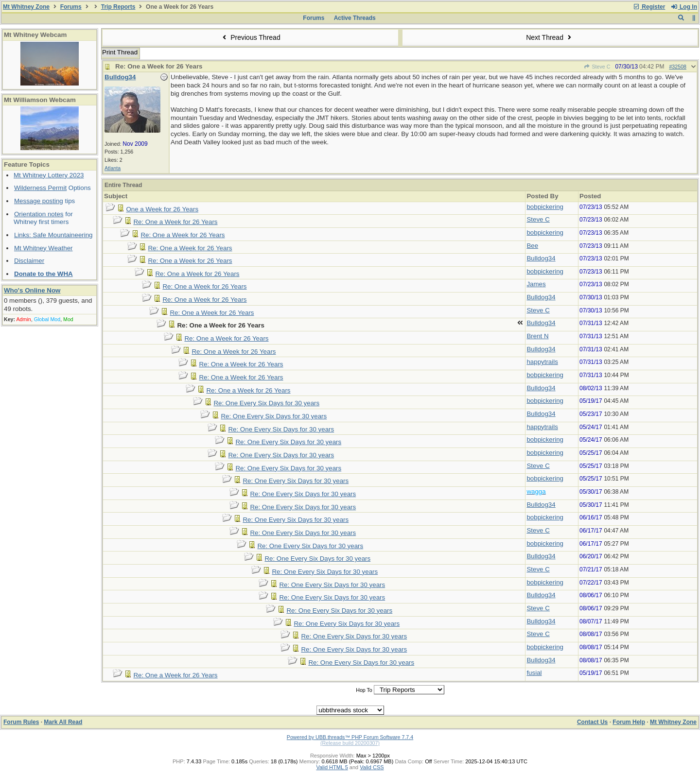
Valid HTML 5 (332, 767)
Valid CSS (372, 767)
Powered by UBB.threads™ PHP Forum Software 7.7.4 (350, 737)
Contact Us (592, 722)
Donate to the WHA (44, 274)
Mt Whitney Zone (26, 7)
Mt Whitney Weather (44, 248)
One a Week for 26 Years (162, 209)
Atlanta (113, 168)
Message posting (39, 201)
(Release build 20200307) (350, 743)
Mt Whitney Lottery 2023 (49, 175)
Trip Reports (118, 7)
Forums (71, 7)
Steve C (597, 67)
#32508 (678, 67)
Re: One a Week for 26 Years (175, 222)
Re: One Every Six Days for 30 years (266, 403)
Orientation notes (39, 214)
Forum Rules (21, 722)
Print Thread (120, 52)
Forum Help (629, 722)
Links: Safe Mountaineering (53, 235)
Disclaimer (29, 261)
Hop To (364, 690)
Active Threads (355, 18)
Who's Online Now (32, 290)
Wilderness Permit (40, 188)
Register (649, 7)
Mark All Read (63, 722)
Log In (684, 7)
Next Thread (550, 37)
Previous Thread (250, 37)
